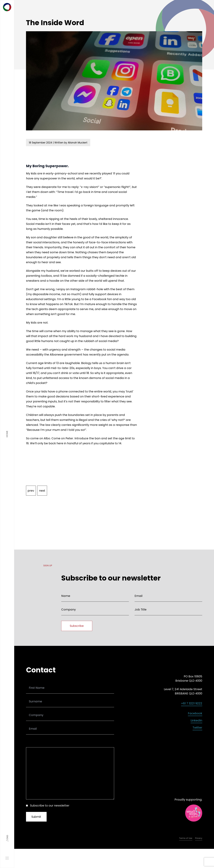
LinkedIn (196, 721)
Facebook (195, 714)
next (42, 491)
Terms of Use (186, 839)
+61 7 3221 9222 (192, 704)
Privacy (199, 839)
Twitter (197, 728)
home (7, 434)
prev (31, 491)
